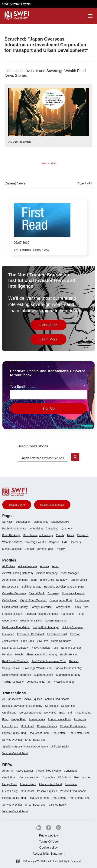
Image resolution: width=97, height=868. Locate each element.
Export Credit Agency (15, 607)
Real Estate (59, 733)
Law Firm (42, 641)
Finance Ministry (12, 614)
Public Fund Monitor (14, 528)
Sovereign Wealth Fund (37, 668)
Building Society (31, 587)
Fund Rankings (11, 535)
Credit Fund (9, 713)
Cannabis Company (14, 593)
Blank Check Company (54, 580)
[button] (75, 457)
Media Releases (12, 549)
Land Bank (27, 641)
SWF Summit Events (16, 4)
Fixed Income (83, 713)
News (71, 535)
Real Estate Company (15, 661)
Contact (29, 549)
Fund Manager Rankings (38, 535)
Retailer (74, 661)
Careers (76, 542)
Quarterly (67, 528)
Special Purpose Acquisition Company (25, 747)
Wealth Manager (64, 682)
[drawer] (90, 16)
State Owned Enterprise (17, 675)
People (19, 654)
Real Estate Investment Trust (49, 661)
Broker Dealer (11, 587)
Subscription (23, 522)
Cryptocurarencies (30, 713)
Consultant (52, 706)
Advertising (36, 528)
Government (10, 621)
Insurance (8, 634)
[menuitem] (9, 523)
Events (60, 535)
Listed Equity (10, 726)
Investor (75, 634)
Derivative (50, 713)
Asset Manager (70, 573)
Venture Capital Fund (15, 753)
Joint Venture (10, 641)
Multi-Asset (27, 726)
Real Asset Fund (39, 733)
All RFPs (8, 771)
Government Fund (56, 621)
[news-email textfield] (48, 395)
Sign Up (48, 409)
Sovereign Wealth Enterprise (42, 542)
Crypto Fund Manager (33, 600)
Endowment (82, 600)
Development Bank (61, 600)
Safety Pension (11, 668)
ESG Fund (66, 713)
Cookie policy (48, 848)
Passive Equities (47, 726)
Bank (34, 580)
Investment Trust (57, 634)
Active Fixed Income (57, 699)
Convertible (68, 706)
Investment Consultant (31, 634)
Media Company (61, 641)
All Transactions (12, 699)
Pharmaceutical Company (42, 654)
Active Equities (33, 699)
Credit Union (10, 600)
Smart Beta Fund (35, 740)
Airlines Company (47, 573)
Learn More (53, 340)
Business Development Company (64, 587)
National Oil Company (15, 648)
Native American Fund (45, 648)
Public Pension (69, 654)
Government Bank (31, 621)
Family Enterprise (41, 607)
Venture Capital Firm (39, 682)
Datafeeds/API (60, 522)
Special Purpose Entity (68, 668)
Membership (41, 522)
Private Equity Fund (14, 733)
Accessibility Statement (48, 854)
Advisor (45, 566)
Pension (7, 654)
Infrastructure (37, 719)
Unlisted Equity (60, 747)
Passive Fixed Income (73, 726)
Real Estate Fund (79, 733)
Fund (81, 614)
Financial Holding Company (41, 614)
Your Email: (18, 387)
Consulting (52, 528)
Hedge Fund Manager (46, 627)
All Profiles (9, 566)
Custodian (49, 777)
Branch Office (79, 580)
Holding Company (73, 627)
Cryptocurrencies (30, 777)
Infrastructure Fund (60, 719)
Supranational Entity (68, 675)
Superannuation (43, 675)
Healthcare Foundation (16, 627)
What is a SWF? (12, 542)
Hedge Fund (19, 719)
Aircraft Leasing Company (18, 573)
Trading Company (13, 682)
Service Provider (12, 740)
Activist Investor (28, 566)
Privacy (60, 549)
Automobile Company (15, 580)
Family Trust (81, 607)
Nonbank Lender (71, 648)
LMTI (65, 542)
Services (7, 522)
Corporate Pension (73, 593)
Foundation (68, 614)
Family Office (63, 607)
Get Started (53, 326)
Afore (55, 566)
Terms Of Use (49, 841)
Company (53, 593)
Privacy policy (48, 835)
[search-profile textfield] (43, 457)
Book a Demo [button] (17, 505)
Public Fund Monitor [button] (52, 505)
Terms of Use (45, 549)
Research (83, 535)
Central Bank (37, 593)
